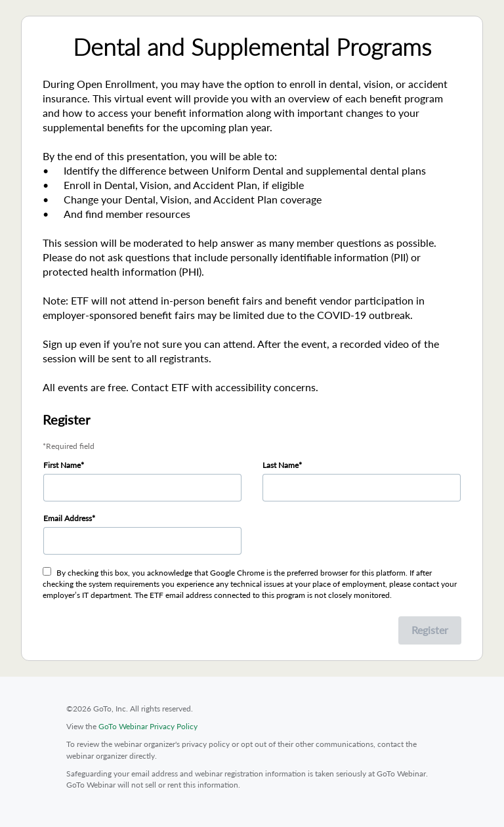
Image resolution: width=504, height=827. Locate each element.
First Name (62, 465)
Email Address (68, 518)
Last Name (281, 465)
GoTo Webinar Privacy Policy (148, 726)
